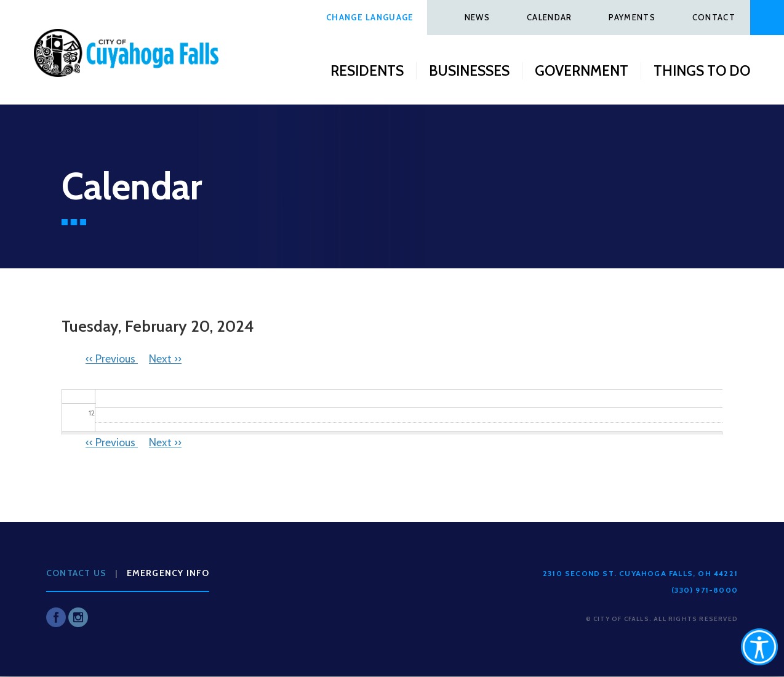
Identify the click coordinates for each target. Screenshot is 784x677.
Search (767, 18)
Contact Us (76, 573)
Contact (714, 17)
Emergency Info (168, 573)
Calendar (549, 17)
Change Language (370, 17)
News (477, 17)
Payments (632, 17)
